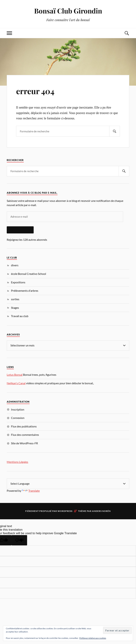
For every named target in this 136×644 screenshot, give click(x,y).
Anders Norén (101, 511)
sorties (15, 299)
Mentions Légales (17, 462)
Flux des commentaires (25, 435)
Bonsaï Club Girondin (68, 11)
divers (15, 265)
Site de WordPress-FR (24, 443)
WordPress (65, 511)
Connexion (18, 418)
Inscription (18, 409)
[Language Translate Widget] (68, 484)
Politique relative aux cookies (93, 638)
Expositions (18, 282)
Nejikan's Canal (16, 383)
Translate (31, 491)
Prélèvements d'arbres (25, 291)
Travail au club (20, 316)
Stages (15, 308)
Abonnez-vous (20, 230)
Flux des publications (24, 426)
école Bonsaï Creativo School (29, 274)
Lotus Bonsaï (15, 375)
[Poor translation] (19, 540)
